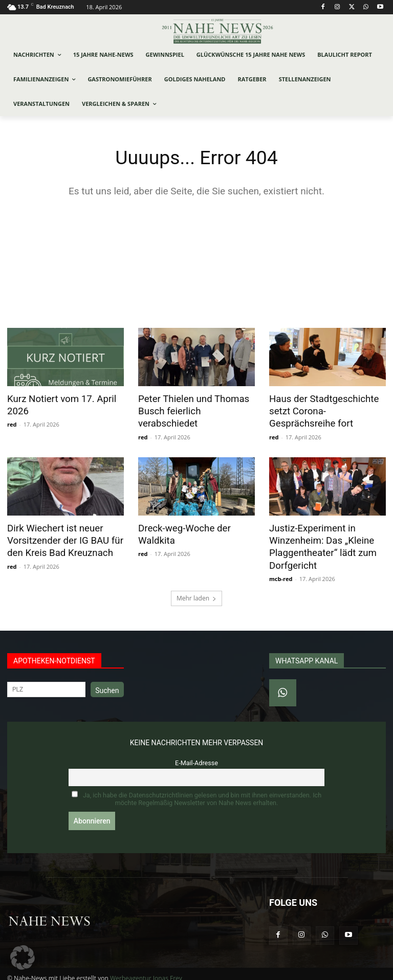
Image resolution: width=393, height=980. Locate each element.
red (12, 423)
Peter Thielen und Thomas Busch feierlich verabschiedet (195, 405)
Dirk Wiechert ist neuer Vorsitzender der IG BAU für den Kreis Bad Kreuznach (60, 536)
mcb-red (281, 571)
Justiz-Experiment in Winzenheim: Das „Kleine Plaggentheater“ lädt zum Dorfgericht (318, 542)
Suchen (107, 683)
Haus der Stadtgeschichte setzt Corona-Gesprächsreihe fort (325, 410)
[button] (23, 957)
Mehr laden (196, 591)
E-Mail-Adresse (196, 755)
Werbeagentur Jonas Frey (146, 971)
